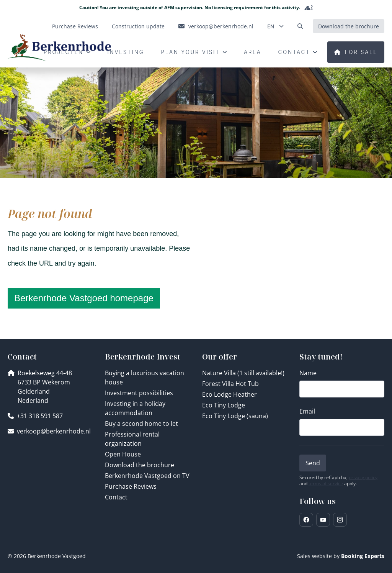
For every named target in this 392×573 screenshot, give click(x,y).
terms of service (326, 484)
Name (308, 373)
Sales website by (341, 556)
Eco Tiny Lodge (224, 405)
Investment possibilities (139, 393)
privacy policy (363, 478)
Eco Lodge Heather (229, 394)
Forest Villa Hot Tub (230, 384)
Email (307, 411)
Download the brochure (140, 465)
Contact (116, 497)
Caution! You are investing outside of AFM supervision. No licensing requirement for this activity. (196, 8)
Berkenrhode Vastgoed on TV (147, 476)
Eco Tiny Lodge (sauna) (235, 416)
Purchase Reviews (131, 486)
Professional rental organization (132, 439)
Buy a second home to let (141, 424)
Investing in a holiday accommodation (135, 408)
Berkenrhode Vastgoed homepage (84, 298)
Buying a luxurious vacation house (145, 378)
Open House (123, 454)
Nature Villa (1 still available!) (243, 373)
